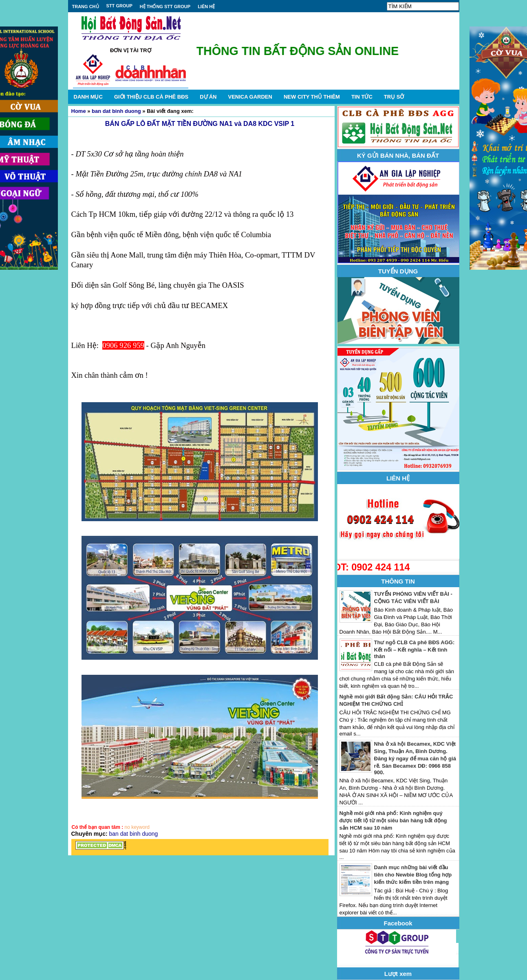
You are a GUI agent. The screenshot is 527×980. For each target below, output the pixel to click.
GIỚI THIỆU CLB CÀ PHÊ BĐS (151, 97)
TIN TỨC (362, 97)
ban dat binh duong (116, 111)
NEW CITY (312, 97)
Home (79, 111)
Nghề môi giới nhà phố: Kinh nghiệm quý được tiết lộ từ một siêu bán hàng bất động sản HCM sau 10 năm (393, 820)
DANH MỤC (88, 97)
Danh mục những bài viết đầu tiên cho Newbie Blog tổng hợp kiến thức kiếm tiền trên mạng (413, 875)
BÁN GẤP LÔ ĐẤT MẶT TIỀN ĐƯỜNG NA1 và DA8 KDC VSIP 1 (200, 124)
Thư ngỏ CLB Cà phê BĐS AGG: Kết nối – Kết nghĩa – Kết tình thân (415, 649)
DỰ (208, 97)
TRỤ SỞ (394, 97)
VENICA (250, 97)
